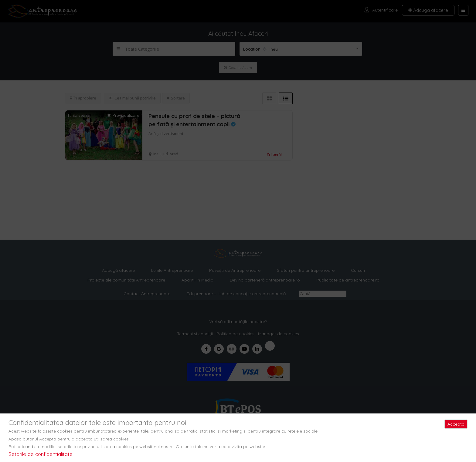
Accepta (456, 424)
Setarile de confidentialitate (41, 454)
